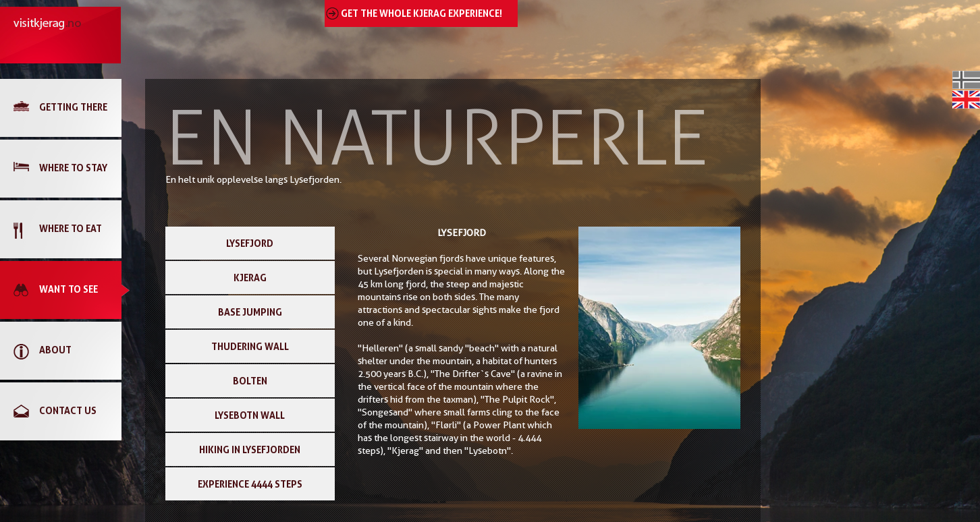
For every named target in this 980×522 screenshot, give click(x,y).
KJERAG (250, 278)
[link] (67, 108)
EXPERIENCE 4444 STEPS (250, 484)
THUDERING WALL (250, 346)
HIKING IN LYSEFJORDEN (250, 449)
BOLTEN (250, 381)
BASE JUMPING (250, 312)
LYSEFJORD (250, 243)
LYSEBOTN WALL (250, 415)
